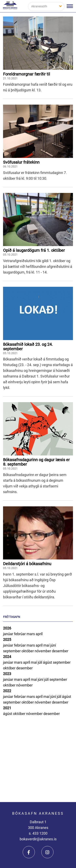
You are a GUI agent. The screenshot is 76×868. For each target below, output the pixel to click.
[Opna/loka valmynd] (70, 6)
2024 (7, 657)
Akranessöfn (39, 6)
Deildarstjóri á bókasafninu (27, 564)
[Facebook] (29, 852)
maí (47, 645)
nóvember (43, 651)
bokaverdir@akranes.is (38, 839)
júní (53, 645)
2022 (7, 691)
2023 (7, 674)
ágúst (48, 662)
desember (60, 651)
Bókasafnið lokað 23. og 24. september (28, 347)
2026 (7, 628)
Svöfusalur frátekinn (21, 162)
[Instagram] (47, 852)
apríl (39, 634)
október (28, 651)
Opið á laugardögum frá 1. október (34, 250)
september (12, 651)
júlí (40, 662)
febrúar (20, 634)
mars (31, 634)
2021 (7, 708)
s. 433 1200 (38, 833)
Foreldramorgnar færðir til (27, 74)
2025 (7, 640)
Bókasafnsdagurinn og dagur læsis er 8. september (36, 462)
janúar (9, 634)
